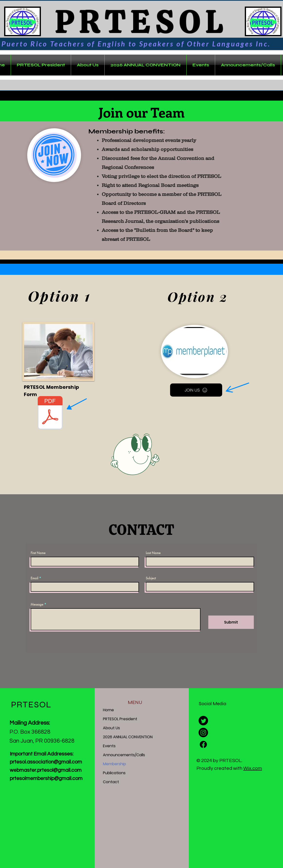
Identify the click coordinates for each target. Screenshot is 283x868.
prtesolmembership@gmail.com (46, 778)
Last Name (153, 553)
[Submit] (231, 622)
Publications (114, 773)
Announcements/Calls (124, 755)
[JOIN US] (196, 390)
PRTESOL (136, 22)
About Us (111, 728)
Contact (111, 782)
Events (109, 746)
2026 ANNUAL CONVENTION (128, 737)
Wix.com (253, 768)
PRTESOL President (120, 719)
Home (108, 710)
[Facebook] (203, 744)
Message (37, 604)
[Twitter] (203, 721)
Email (34, 578)
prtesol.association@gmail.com (46, 762)
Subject (151, 578)
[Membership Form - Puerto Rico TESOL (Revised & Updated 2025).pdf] (50, 413)
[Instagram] (203, 733)
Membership (114, 764)
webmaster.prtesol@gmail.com (46, 770)
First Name (38, 553)
